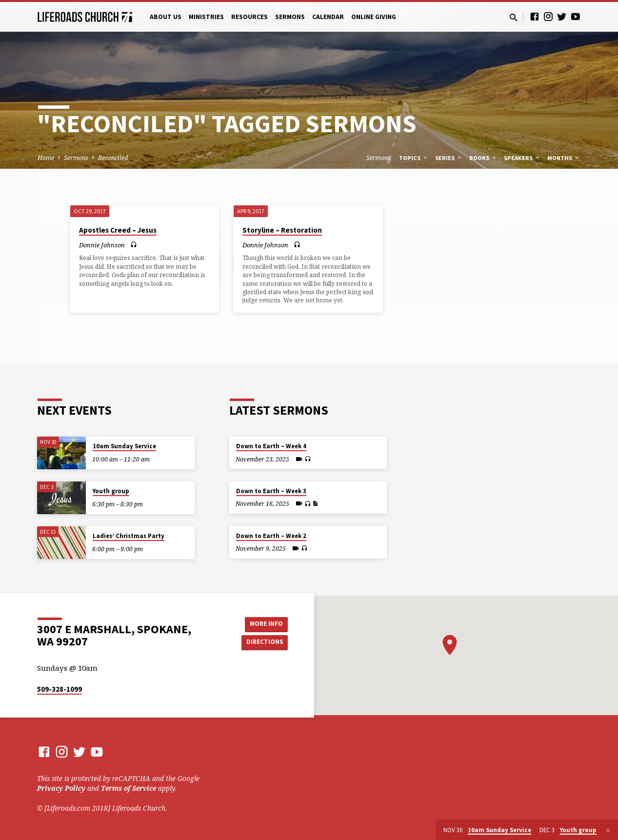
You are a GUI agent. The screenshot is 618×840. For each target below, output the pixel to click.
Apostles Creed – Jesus (118, 230)
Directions (263, 642)
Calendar (328, 17)
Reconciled (113, 158)
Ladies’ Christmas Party (129, 536)
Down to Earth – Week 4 (271, 446)
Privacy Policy (61, 788)
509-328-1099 (60, 689)
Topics (414, 158)
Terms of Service (129, 788)
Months (564, 158)
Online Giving (374, 17)
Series (449, 158)
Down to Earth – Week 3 (271, 491)
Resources (249, 17)
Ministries (206, 17)
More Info (263, 623)
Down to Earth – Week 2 (271, 536)
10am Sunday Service (124, 446)
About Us (166, 17)
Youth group (111, 491)
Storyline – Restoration (282, 230)
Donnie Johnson (102, 245)
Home (46, 158)
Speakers (522, 158)
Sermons (290, 17)
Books (483, 158)
